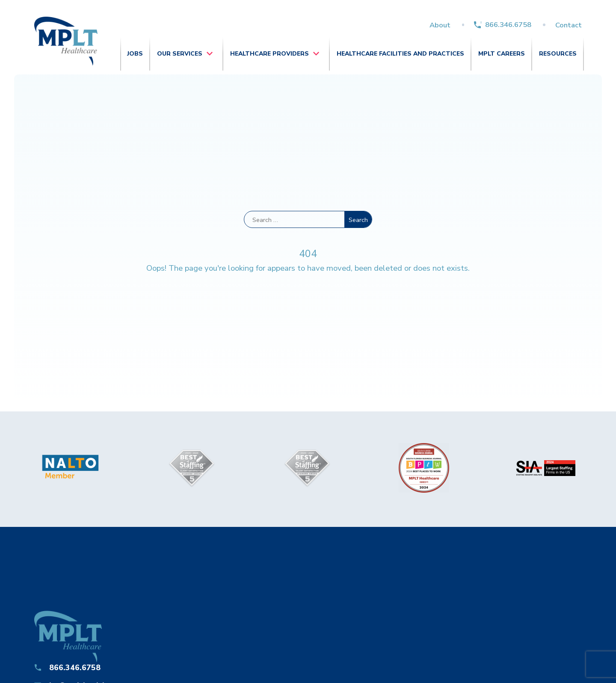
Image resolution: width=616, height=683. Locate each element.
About (440, 25)
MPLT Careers (502, 54)
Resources (558, 54)
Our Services (180, 54)
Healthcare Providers (269, 54)
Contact (569, 25)
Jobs (135, 54)
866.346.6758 (508, 25)
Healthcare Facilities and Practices (400, 54)
